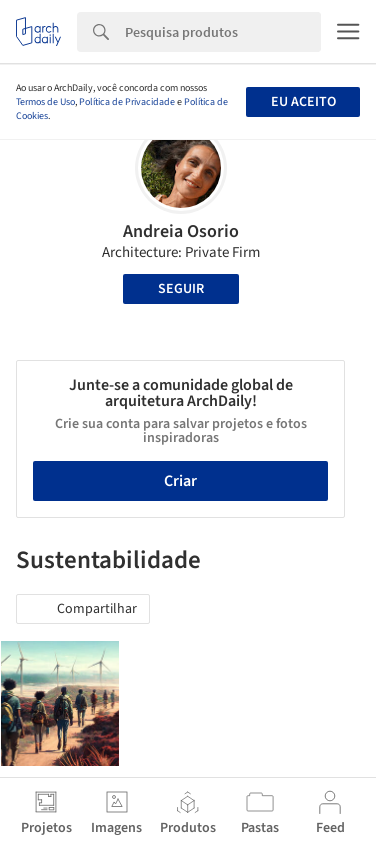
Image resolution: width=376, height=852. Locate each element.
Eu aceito (303, 102)
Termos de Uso (45, 102)
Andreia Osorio (181, 231)
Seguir (181, 289)
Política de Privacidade (127, 102)
